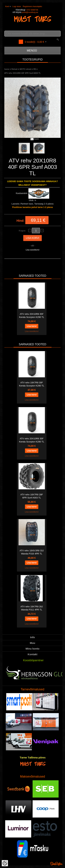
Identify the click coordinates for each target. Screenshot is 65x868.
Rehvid (14, 69)
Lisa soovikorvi (32, 250)
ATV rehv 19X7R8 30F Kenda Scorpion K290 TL (32, 384)
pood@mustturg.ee (30, 12)
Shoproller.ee (56, 864)
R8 (35, 69)
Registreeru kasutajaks (32, 6)
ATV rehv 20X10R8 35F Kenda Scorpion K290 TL (32, 316)
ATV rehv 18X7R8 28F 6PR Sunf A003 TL (32, 496)
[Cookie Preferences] (5, 863)
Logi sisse (17, 6)
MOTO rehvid (25, 69)
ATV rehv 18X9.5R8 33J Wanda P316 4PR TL (32, 552)
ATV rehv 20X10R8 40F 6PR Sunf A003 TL (23, 73)
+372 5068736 (32, 10)
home (7, 69)
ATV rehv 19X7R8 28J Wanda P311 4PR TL (32, 608)
